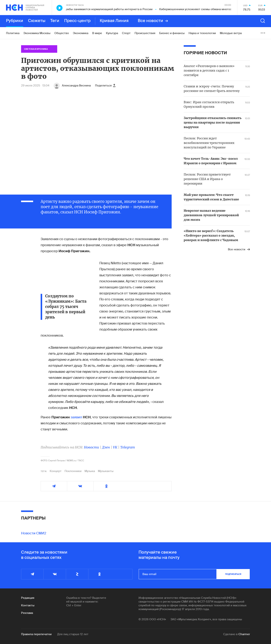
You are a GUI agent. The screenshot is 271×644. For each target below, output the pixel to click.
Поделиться (105, 86)
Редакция (28, 598)
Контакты (28, 605)
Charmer (244, 634)
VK (115, 447)
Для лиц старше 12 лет (73, 634)
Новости (91, 447)
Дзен (106, 447)
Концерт (56, 471)
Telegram (128, 447)
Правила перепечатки (36, 634)
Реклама (27, 613)
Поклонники (73, 471)
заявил (76, 417)
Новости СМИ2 (34, 533)
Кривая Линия (114, 21)
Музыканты (106, 471)
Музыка (90, 471)
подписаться (233, 574)
